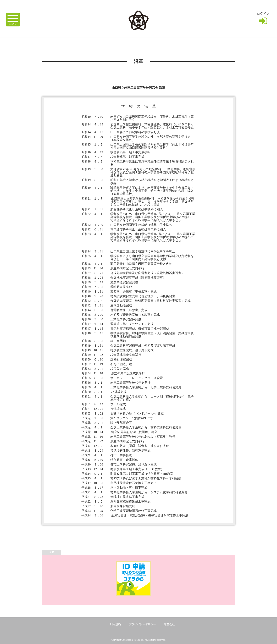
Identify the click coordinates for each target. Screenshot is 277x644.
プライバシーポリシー (142, 624)
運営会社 (169, 624)
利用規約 (115, 624)
